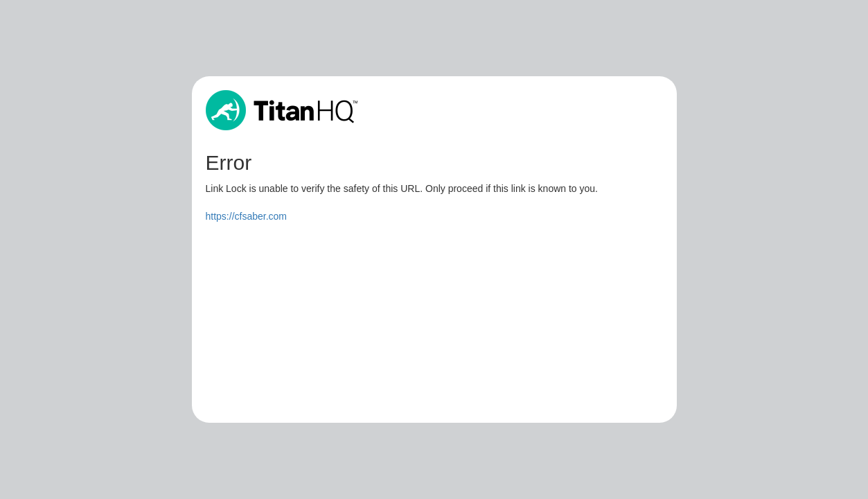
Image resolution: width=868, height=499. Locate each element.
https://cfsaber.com (247, 216)
